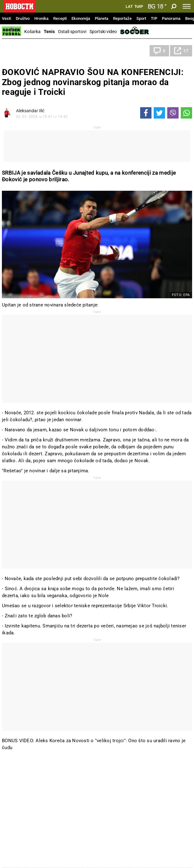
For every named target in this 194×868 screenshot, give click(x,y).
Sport (141, 18)
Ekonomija (81, 18)
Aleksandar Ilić (30, 111)
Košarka (32, 32)
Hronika (41, 18)
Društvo (23, 18)
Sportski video (103, 32)
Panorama (171, 18)
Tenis (49, 32)
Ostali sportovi (72, 32)
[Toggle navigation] (187, 6)
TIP (154, 18)
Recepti (60, 18)
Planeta (102, 18)
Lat (129, 7)
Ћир (139, 7)
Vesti (6, 18)
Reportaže (122, 18)
